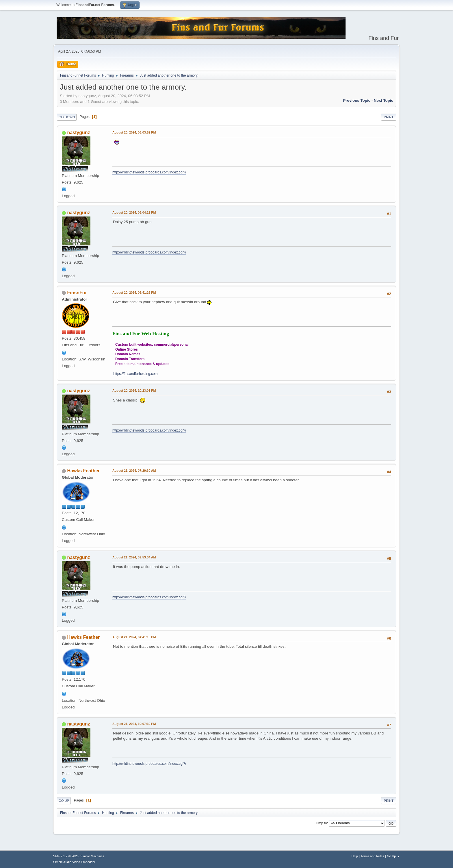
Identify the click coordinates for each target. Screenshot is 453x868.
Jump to (321, 823)
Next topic (384, 100)
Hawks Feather (83, 471)
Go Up (64, 801)
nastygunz (78, 133)
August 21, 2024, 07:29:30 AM (134, 471)
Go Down (67, 117)
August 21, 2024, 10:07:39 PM (134, 724)
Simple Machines (92, 856)
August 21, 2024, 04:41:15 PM (134, 637)
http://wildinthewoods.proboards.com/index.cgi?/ (149, 172)
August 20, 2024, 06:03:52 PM (134, 132)
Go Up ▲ (393, 856)
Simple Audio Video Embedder (74, 862)
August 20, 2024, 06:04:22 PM (134, 212)
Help (355, 856)
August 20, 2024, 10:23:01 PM (134, 390)
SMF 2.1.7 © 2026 (66, 856)
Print (389, 117)
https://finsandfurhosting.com (135, 374)
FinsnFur (77, 293)
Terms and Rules (373, 856)
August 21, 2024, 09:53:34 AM (134, 557)
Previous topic (357, 100)
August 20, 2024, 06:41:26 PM (134, 293)
